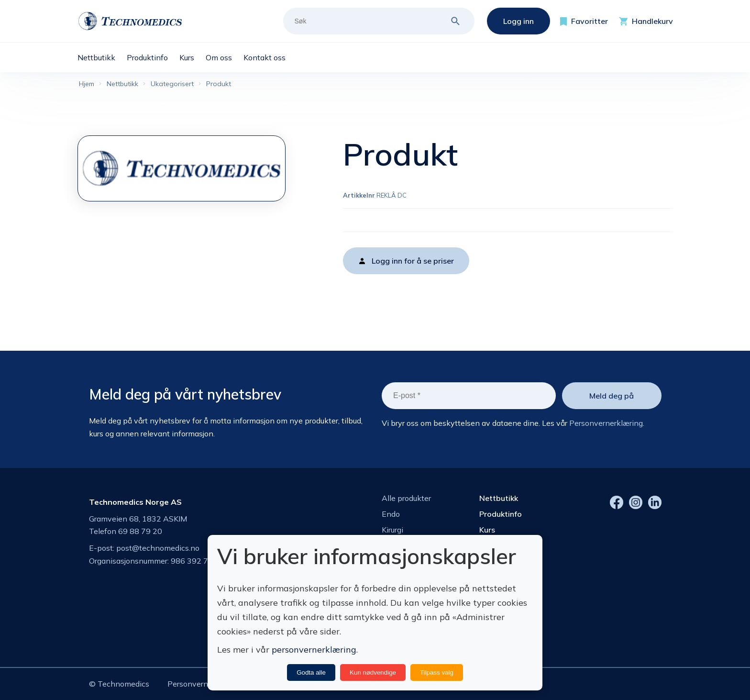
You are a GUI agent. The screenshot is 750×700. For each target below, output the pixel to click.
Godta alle (311, 672)
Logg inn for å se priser (413, 261)
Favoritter (590, 21)
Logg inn (518, 21)
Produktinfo (501, 514)
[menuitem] (102, 57)
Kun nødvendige (373, 672)
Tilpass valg (437, 672)
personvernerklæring (314, 650)
